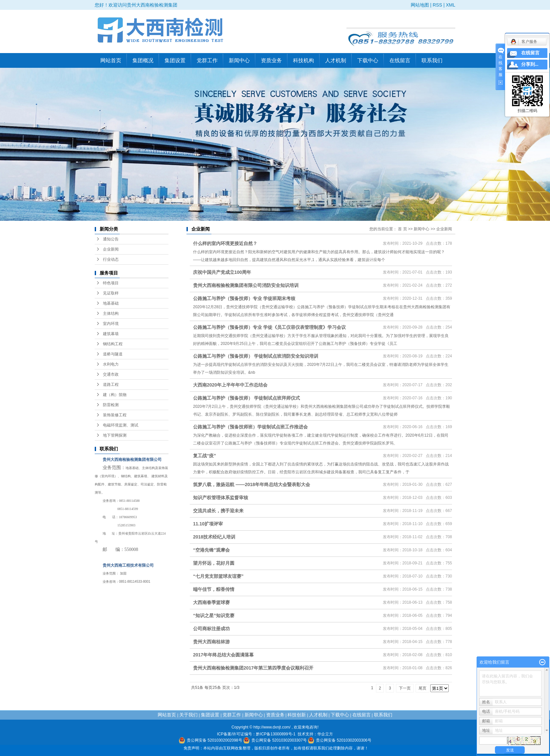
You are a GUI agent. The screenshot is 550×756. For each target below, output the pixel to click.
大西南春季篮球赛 (211, 602)
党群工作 (207, 60)
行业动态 (111, 259)
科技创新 (297, 715)
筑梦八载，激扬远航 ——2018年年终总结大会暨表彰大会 (252, 484)
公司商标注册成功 (211, 629)
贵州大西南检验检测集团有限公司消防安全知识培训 (246, 285)
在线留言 (400, 60)
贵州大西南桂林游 (211, 642)
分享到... (530, 64)
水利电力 (111, 364)
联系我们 (432, 60)
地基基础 (111, 303)
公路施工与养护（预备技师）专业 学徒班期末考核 (244, 298)
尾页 (422, 688)
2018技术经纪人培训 (214, 537)
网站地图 (420, 5)
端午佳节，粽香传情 (214, 589)
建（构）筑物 (115, 395)
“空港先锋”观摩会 (211, 550)
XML (451, 5)
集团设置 (175, 60)
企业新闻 (111, 249)
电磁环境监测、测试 (121, 425)
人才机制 (336, 60)
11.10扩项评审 (208, 524)
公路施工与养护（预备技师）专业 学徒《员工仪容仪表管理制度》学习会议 (269, 327)
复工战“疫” (205, 456)
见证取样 (111, 293)
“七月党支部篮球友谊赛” (218, 576)
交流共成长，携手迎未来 (218, 511)
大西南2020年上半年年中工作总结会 (230, 385)
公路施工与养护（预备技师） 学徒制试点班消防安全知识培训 (256, 356)
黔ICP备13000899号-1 (276, 734)
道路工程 (111, 385)
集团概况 (143, 60)
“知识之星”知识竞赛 (214, 615)
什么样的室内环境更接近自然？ (225, 243)
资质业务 (271, 60)
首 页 (402, 229)
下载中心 (368, 60)
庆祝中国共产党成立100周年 (222, 272)
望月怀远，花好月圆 (214, 563)
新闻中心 (239, 60)
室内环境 (111, 324)
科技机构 (304, 60)
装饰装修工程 (115, 415)
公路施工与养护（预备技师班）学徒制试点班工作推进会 (250, 427)
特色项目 (111, 283)
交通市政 (111, 374)
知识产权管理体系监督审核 (221, 498)
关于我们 (188, 715)
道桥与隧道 (113, 354)
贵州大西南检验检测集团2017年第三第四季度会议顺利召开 (253, 668)
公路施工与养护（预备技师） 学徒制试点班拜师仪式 (246, 398)
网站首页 (111, 60)
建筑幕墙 (111, 334)
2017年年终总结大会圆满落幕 (223, 655)
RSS (437, 5)
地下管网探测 (115, 435)
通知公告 (111, 239)
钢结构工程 (113, 344)
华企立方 (325, 734)
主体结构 (111, 313)
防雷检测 (111, 405)
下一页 (405, 688)
